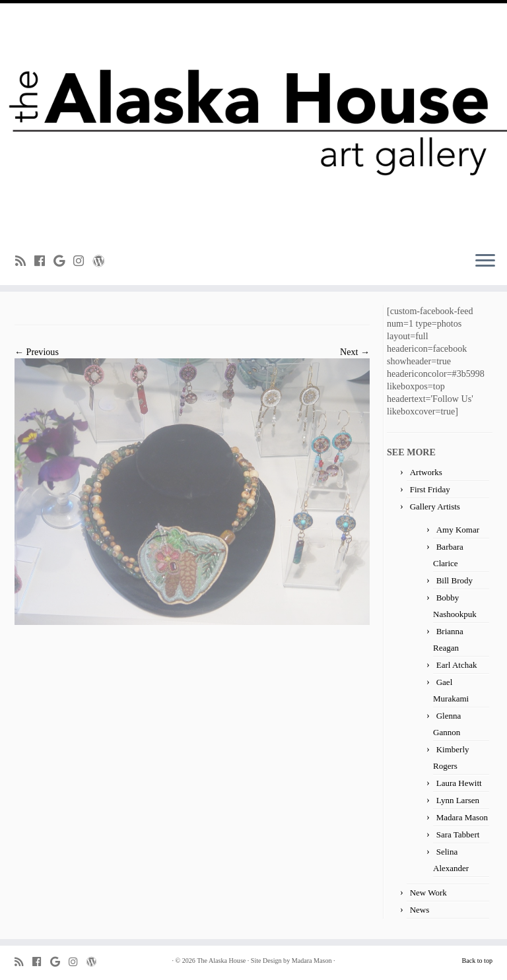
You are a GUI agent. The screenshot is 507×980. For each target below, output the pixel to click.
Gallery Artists (435, 506)
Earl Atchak (457, 665)
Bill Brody (455, 580)
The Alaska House (221, 961)
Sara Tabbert (458, 834)
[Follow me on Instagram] (83, 261)
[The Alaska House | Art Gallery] (253, 122)
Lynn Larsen (458, 800)
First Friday (430, 489)
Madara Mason (462, 817)
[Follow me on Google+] (63, 261)
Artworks (426, 472)
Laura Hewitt (459, 783)
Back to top (477, 961)
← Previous (37, 352)
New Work (428, 893)
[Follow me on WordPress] (103, 261)
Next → (355, 352)
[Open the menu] (485, 261)
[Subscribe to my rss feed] (25, 261)
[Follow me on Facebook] (44, 261)
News (420, 910)
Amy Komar (458, 530)
